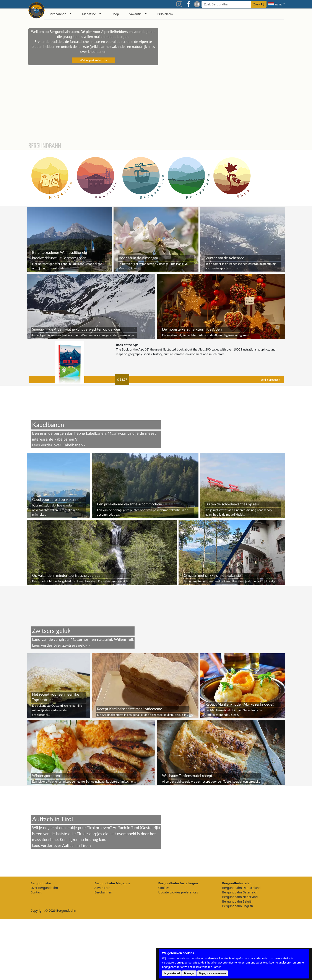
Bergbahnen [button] (58, 14)
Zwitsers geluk (75, 706)
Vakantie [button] (136, 14)
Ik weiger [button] (189, 973)
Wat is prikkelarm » (93, 60)
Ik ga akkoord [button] (172, 973)
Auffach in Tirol (75, 906)
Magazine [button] (89, 14)
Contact (36, 953)
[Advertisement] (156, 616)
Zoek (259, 4)
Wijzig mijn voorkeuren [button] (212, 973)
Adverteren (102, 948)
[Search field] (234, 4)
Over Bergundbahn (44, 948)
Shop (115, 14)
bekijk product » (270, 380)
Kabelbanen (73, 445)
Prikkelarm (165, 14)
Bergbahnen (103, 953)
